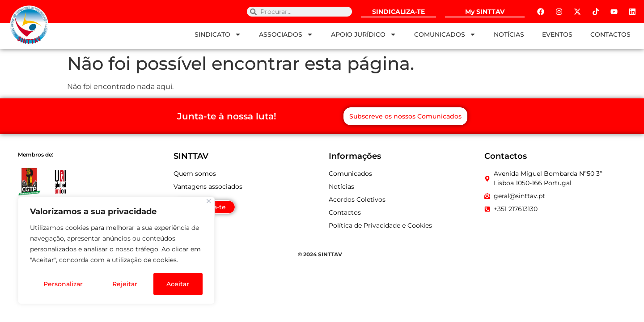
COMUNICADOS (445, 34)
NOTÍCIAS (509, 34)
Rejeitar (124, 284)
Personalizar (63, 284)
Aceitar (178, 284)
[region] (116, 251)
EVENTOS (557, 34)
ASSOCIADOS (286, 34)
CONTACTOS (610, 34)
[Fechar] (209, 202)
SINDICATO (218, 34)
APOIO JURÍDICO (364, 34)
